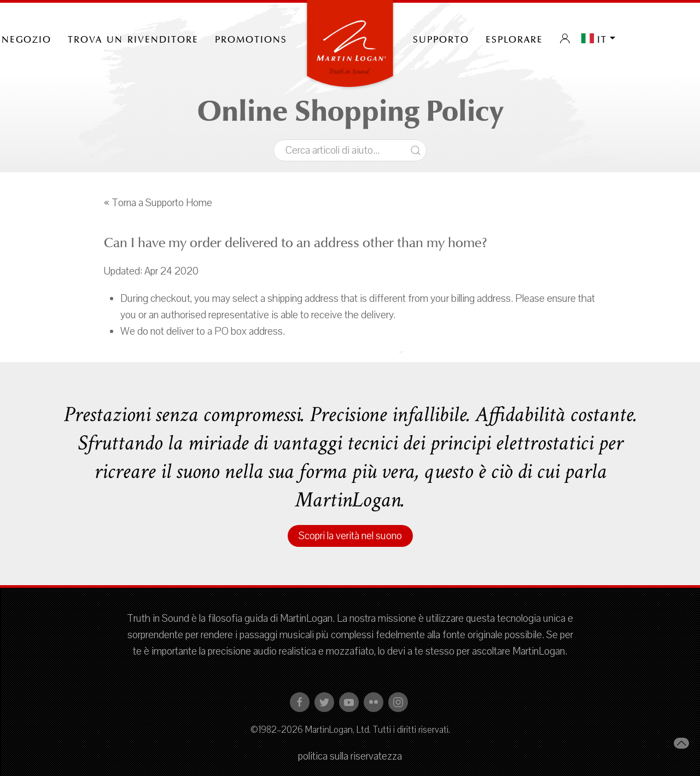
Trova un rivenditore (133, 38)
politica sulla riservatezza (350, 756)
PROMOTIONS (251, 38)
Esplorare (514, 38)
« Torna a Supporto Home (158, 203)
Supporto (441, 38)
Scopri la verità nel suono (350, 536)
